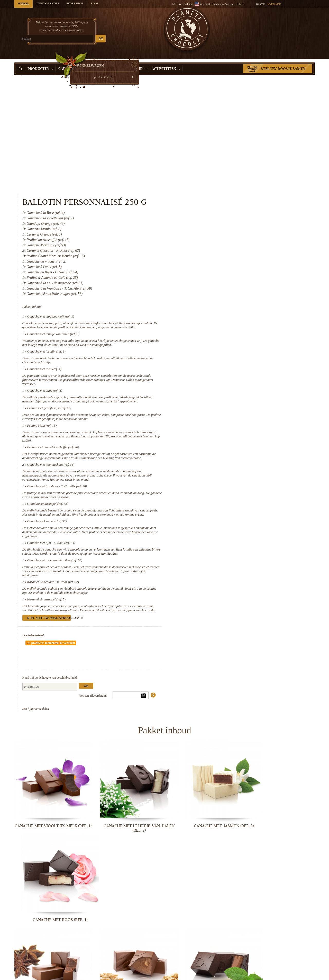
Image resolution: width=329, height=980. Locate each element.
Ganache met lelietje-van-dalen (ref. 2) (226, 228)
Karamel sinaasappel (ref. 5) (220, 506)
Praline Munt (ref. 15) (215, 324)
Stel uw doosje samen (283, 61)
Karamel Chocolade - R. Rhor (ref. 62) (226, 488)
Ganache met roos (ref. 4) (217, 263)
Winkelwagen (277, 24)
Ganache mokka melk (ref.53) (220, 428)
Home (17, 71)
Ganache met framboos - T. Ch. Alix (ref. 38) (230, 389)
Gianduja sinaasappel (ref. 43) (221, 406)
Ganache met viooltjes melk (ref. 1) (224, 207)
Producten (41, 61)
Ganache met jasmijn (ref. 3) (219, 246)
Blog (94, 4)
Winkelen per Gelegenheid (119, 61)
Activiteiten (166, 61)
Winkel (23, 4)
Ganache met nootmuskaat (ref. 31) (224, 367)
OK (75, 39)
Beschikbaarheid (206, 546)
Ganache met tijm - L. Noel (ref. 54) (224, 449)
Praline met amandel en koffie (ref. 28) (226, 345)
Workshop (75, 4)
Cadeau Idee (72, 61)
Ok (259, 582)
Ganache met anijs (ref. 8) (218, 285)
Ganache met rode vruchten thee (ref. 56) (228, 467)
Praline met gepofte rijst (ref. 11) (222, 306)
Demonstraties (48, 4)
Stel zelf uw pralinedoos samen (222, 529)
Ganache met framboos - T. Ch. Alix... (126, 890)
